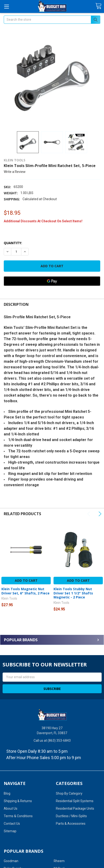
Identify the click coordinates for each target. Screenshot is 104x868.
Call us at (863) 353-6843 (52, 741)
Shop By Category (69, 793)
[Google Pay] (52, 281)
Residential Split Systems (75, 801)
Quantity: (13, 243)
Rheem (59, 861)
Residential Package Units (75, 808)
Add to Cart (26, 580)
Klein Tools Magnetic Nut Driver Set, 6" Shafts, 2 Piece (25, 591)
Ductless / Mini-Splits (71, 816)
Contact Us (12, 824)
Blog (7, 793)
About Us (11, 808)
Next (99, 514)
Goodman (11, 861)
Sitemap (10, 831)
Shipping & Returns (18, 801)
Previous (90, 514)
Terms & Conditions (18, 816)
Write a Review (15, 172)
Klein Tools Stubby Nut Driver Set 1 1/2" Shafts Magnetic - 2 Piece (73, 593)
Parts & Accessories (71, 824)
